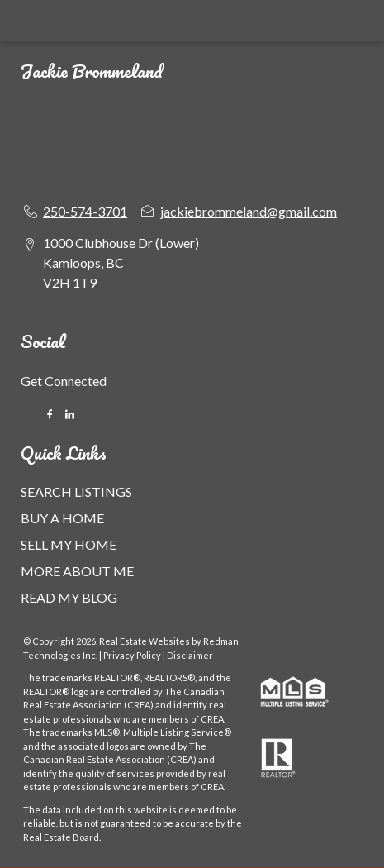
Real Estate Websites (145, 641)
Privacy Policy (132, 655)
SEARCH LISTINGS (76, 491)
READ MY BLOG (69, 597)
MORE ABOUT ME (77, 571)
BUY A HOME (62, 518)
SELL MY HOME (69, 544)
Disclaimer (190, 655)
